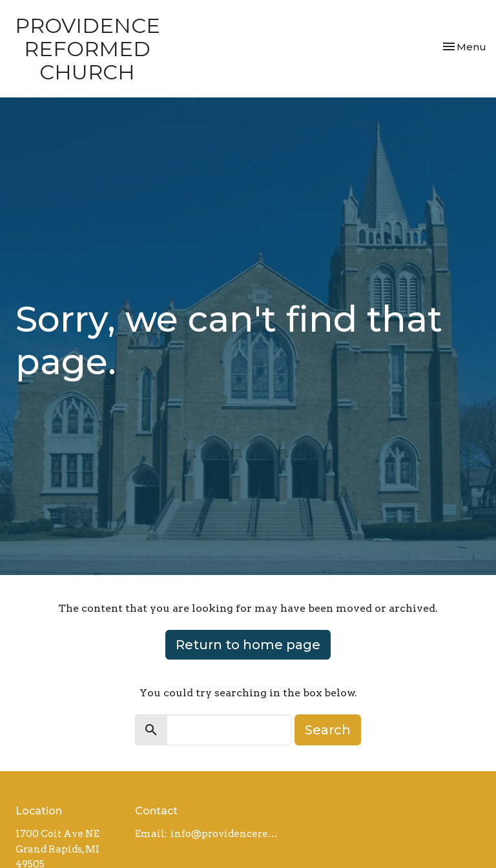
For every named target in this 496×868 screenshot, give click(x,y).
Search (328, 730)
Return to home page (248, 645)
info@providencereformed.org (226, 834)
